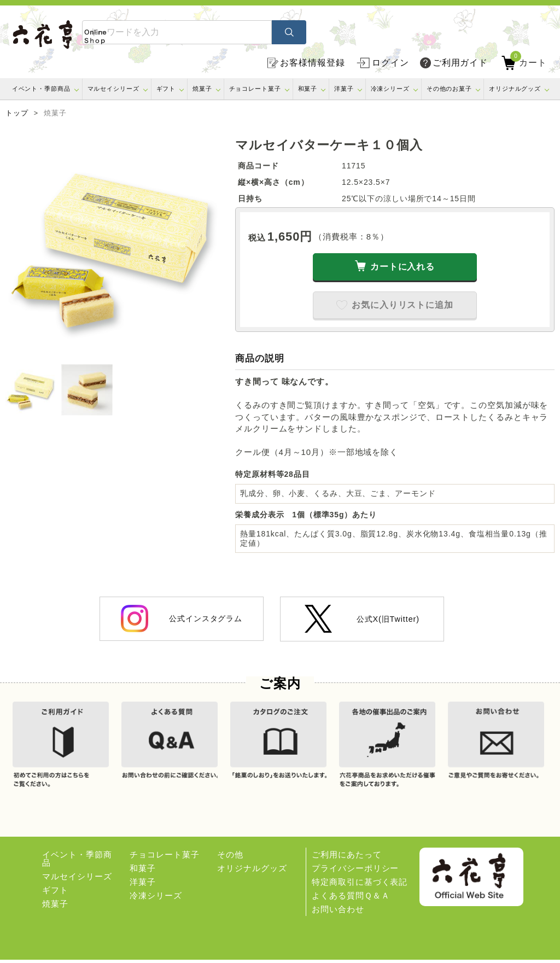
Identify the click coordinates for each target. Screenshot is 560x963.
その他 (230, 858)
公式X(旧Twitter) (362, 619)
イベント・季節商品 (41, 89)
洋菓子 (344, 89)
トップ (17, 113)
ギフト (166, 89)
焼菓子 (202, 89)
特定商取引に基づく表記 (360, 885)
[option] (115, 247)
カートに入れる (402, 267)
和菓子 (308, 89)
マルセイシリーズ (113, 89)
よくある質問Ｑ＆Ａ (351, 899)
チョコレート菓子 (255, 89)
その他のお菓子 (449, 89)
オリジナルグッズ (515, 89)
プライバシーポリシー (355, 871)
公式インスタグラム (182, 618)
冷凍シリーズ (390, 89)
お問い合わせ (338, 912)
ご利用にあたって (346, 858)
